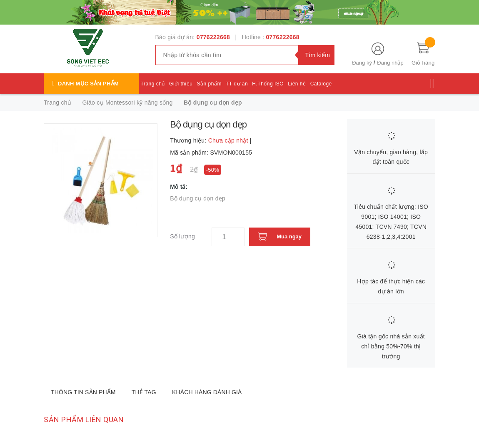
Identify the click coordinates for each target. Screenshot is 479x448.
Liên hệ (297, 84)
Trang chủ (153, 84)
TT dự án (237, 84)
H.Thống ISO (268, 84)
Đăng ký (362, 63)
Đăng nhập (390, 63)
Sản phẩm (209, 84)
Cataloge (321, 84)
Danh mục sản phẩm (88, 84)
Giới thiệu (181, 84)
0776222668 (213, 37)
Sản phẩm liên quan (84, 419)
